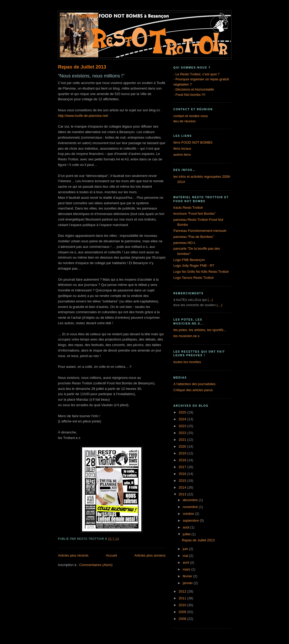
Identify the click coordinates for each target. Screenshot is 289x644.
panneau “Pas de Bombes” (194, 237)
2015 (183, 481)
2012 (183, 591)
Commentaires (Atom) (96, 565)
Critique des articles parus (193, 390)
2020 (183, 446)
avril (186, 562)
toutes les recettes (187, 362)
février (188, 576)
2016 (183, 474)
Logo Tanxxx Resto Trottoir (194, 278)
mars (187, 569)
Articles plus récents (73, 555)
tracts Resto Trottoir (188, 208)
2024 (183, 419)
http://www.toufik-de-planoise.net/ (83, 116)
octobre (189, 514)
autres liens (182, 155)
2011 (183, 598)
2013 (183, 494)
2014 (183, 487)
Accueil (111, 555)
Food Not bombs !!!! (190, 95)
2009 (183, 612)
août (187, 527)
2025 (183, 412)
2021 (183, 440)
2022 (183, 433)
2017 (183, 467)
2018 (183, 460)
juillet (187, 534)
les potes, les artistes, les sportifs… (200, 330)
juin (186, 549)
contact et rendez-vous (191, 116)
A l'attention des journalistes (194, 384)
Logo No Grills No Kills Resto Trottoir (201, 272)
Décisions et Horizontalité (195, 89)
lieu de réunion (184, 121)
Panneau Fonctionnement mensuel (200, 231)
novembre (191, 507)
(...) (210, 300)
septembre (191, 520)
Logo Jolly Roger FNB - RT (194, 266)
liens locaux (182, 148)
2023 (183, 426)
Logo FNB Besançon (189, 260)
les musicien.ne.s (186, 336)
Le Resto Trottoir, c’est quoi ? (197, 74)
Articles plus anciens (150, 555)
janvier (188, 583)
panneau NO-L (184, 243)
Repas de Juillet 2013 (82, 67)
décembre (191, 500)
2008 (183, 619)
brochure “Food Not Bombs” (194, 214)
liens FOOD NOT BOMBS (193, 142)
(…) (220, 305)
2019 (183, 453)
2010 (183, 605)
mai (186, 556)
